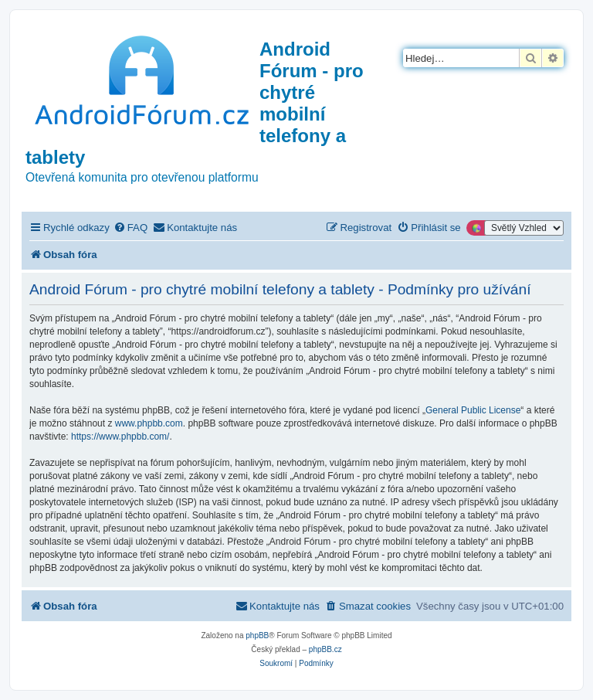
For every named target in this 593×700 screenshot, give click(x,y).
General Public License (473, 410)
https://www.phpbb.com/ (120, 437)
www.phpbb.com (149, 423)
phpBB (257, 635)
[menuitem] (130, 228)
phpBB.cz (325, 649)
